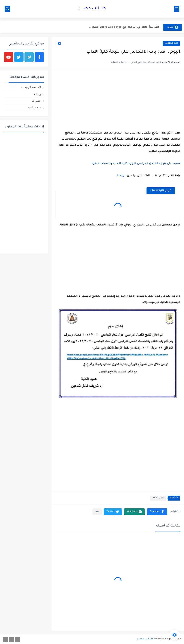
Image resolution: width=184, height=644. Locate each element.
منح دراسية (34, 107)
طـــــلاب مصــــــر (92, 9)
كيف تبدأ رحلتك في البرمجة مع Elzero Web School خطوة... (124, 27)
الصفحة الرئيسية (31, 87)
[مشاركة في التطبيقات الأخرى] (97, 512)
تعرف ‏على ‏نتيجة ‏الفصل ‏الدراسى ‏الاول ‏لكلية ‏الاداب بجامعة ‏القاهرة (136, 164)
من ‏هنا (122, 176)
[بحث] (7, 9)
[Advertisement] (118, 101)
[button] (157, 512)
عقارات (36, 101)
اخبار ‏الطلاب (171, 43)
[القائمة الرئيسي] (177, 9)
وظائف (37, 94)
